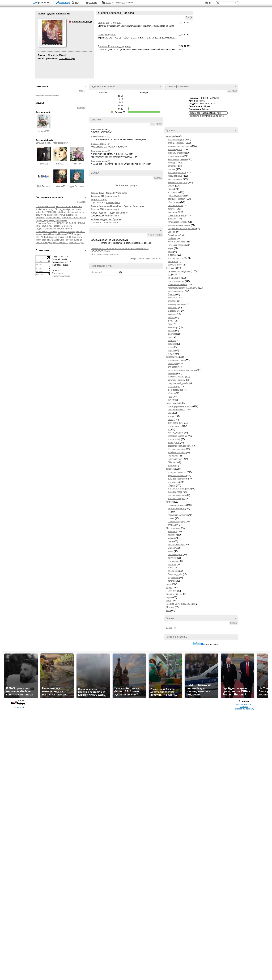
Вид (211, 3)
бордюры (172, 344)
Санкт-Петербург (67, 59)
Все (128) (82, 202)
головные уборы (176, 459)
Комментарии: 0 (112, 196)
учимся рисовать (176, 291)
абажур (171, 393)
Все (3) (189, 17)
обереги (172, 485)
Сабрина (172, 238)
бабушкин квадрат (177, 199)
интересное (173, 561)
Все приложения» (153, 259)
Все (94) (158, 177)
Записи (42, 14)
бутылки (172, 294)
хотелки (171, 209)
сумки (169, 584)
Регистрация (65, 3)
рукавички (173, 212)
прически (172, 558)
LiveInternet (41, 3)
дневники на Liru (174, 594)
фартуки (172, 466)
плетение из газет (176, 360)
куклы (171, 420)
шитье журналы (175, 423)
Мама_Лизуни (65, 229)
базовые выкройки (177, 449)
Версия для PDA (244, 704)
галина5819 (44, 131)
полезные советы (176, 377)
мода (170, 413)
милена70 (60, 186)
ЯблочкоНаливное (73, 240)
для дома (172, 367)
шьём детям (174, 443)
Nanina (78, 209)
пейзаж (171, 317)
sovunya (61, 215)
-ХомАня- (40, 207)
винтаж (171, 331)
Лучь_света (66, 226)
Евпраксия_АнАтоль (45, 223)
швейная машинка (177, 452)
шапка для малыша (109, 23)
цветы (171, 347)
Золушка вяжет (175, 265)
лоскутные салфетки (178, 515)
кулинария (173, 364)
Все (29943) (156, 124)
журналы (172, 314)
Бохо (168, 611)
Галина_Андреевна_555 (47, 220)
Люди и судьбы (175, 574)
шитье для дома (176, 433)
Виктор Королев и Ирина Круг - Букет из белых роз (117, 206)
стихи (170, 568)
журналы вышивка (177, 476)
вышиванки (173, 482)
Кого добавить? (60, 143)
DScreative (50, 207)
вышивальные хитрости (179, 489)
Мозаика (170, 607)
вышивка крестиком (177, 479)
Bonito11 (60, 164)
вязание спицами (176, 140)
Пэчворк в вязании (177, 245)
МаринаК (80, 232)
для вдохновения (176, 281)
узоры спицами (175, 176)
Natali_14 (40, 212)
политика (172, 581)
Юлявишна (59, 240)
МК (169, 275)
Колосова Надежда (70, 22)
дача (170, 397)
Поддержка (207, 3)
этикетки (172, 301)
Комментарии (63, 14)
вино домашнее (175, 390)
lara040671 (41, 215)
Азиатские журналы (177, 159)
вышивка (40, 95)
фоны (171, 321)
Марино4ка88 (42, 234)
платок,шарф (174, 439)
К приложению (155, 235)
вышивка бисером (177, 499)
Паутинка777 (65, 234)
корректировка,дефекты (179, 446)
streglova (200, 101)
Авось (108, 3)
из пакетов (173, 262)
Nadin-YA (77, 164)
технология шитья (176, 410)
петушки (172, 354)
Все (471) (232, 91)
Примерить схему (197, 116)
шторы (171, 416)
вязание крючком (176, 143)
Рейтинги (93, 3)
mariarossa (52, 215)
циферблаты (174, 311)
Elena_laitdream (63, 207)
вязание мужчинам (177, 173)
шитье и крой (172, 403)
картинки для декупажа (179, 271)
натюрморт (173, 327)
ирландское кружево (178, 222)
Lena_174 (52, 209)
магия (171, 551)
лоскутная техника (177, 505)
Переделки (173, 456)
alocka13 (44, 164)
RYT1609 (49, 212)
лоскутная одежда (177, 522)
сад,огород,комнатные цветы (182, 370)
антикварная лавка (177, 304)
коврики (172, 169)
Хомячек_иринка (56, 237)
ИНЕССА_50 (62, 223)
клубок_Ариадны (44, 243)
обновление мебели (177, 285)
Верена (171, 232)
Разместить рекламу (244, 709)
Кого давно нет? (43, 143)
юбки (170, 252)
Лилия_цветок (53, 226)
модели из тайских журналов (182, 229)
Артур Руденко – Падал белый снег (109, 213)
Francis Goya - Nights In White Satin (109, 193)
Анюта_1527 (68, 218)
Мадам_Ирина (43, 229)
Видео (169, 587)
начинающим (174, 278)
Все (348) (82, 108)
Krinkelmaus (41, 209)
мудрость (172, 548)
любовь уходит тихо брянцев (106, 219)
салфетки (172, 166)
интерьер (172, 373)
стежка (171, 518)
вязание (49, 95)
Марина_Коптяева (67, 232)
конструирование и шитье (180, 406)
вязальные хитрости (178, 182)
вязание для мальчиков (179, 225)
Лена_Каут (41, 226)
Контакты (244, 707)
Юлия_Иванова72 (44, 240)
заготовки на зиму (176, 380)
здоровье (172, 535)
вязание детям (175, 150)
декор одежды (175, 426)
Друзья (51, 14)
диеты (171, 541)
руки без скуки (77, 186)
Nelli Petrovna (44, 186)
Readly (58, 212)
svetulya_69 (71, 215)
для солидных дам (177, 196)
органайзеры (174, 387)
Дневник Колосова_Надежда (114, 46)
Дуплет (171, 186)
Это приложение (137, 259)
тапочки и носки (175, 206)
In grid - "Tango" (99, 200)
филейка (172, 219)
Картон (169, 597)
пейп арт (172, 341)
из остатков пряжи (177, 242)
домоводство (172, 357)
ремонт (171, 400)
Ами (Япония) (174, 235)
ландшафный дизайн (178, 383)
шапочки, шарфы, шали (179, 146)
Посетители (58, 273)
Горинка (63, 220)
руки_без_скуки (76, 243)
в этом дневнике (211, 644)
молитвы (172, 564)
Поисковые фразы (61, 276)
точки (170, 324)
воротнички (173, 192)
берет (169, 628)
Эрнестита (77, 237)
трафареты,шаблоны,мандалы (183, 288)
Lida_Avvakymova (66, 209)
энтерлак (172, 255)
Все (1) (234, 623)
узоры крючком (175, 179)
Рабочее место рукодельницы (180, 604)
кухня (170, 337)
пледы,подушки (175, 156)
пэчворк (170, 502)
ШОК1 (68, 237)
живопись (172, 532)
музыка (171, 538)
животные (173, 298)
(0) (109, 129)
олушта (56, 243)
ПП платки (173, 462)
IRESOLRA (77, 207)
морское (172, 350)
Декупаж (170, 268)
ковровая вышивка (177, 495)
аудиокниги (173, 578)
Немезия (54, 234)
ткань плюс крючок (177, 215)
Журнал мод (174, 202)
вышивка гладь (175, 492)
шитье (56, 95)
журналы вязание (176, 153)
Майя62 (54, 229)
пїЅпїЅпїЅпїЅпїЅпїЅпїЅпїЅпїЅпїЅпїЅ (106, 254)
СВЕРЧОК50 (42, 237)
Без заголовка (98, 129)
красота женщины (176, 545)
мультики (172, 591)
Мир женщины (173, 528)
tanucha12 (40, 218)
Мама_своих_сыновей (46, 232)
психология (173, 571)
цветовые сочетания (178, 436)
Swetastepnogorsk (70, 212)
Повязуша (76, 234)
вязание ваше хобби (178, 258)
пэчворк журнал (107, 34)
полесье (64, 243)
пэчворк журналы (176, 508)
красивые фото (175, 555)
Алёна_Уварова (53, 218)
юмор (169, 601)
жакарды (172, 163)
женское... (173, 308)
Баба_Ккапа (80, 218)
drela (81, 212)
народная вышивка (177, 472)
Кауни (171, 248)
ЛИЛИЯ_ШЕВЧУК (77, 223)
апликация (173, 525)
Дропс (171, 189)
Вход (77, 3)
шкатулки (172, 334)
